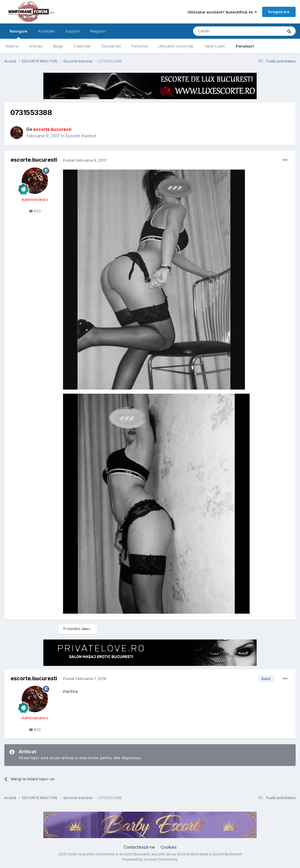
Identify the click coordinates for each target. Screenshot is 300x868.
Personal (140, 46)
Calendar (82, 46)
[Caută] (223, 31)
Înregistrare (279, 12)
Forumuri (245, 46)
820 (35, 211)
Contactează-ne (139, 847)
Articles (36, 46)
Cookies (169, 847)
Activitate (46, 31)
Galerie (12, 46)
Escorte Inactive (81, 136)
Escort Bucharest (227, 854)
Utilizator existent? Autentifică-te (222, 12)
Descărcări (111, 46)
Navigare (18, 34)
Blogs (58, 46)
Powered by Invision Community (150, 859)
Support (73, 31)
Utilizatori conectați (176, 46)
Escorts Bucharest (193, 854)
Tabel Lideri (215, 46)
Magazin (98, 31)
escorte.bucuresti (34, 160)
